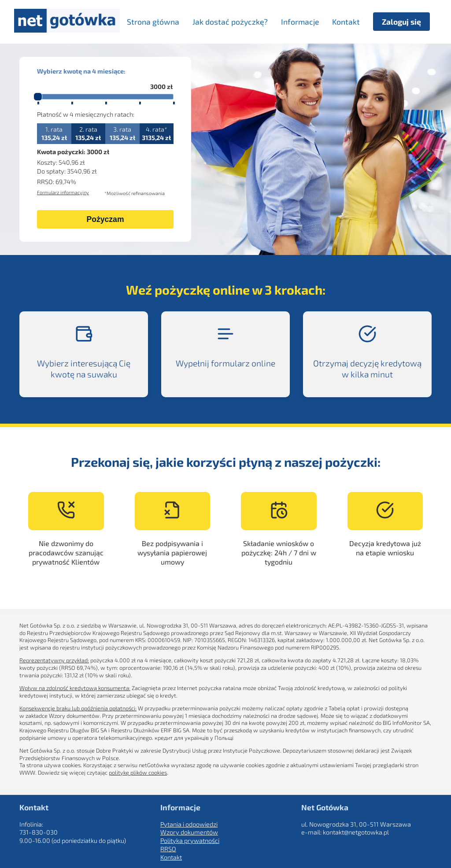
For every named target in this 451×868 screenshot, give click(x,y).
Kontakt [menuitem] (346, 22)
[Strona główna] (67, 30)
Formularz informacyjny (63, 192)
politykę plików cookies (138, 772)
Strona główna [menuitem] (153, 22)
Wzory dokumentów (189, 832)
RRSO (168, 849)
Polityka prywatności (190, 840)
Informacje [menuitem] (300, 22)
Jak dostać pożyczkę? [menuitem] (230, 22)
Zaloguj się (401, 22)
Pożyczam (105, 219)
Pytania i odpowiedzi (189, 824)
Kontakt (171, 857)
